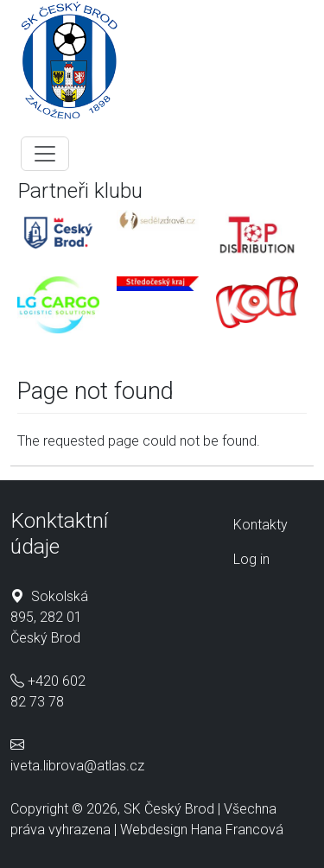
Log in (251, 559)
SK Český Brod (169, 809)
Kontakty (260, 525)
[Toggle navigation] (45, 154)
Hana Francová (237, 830)
